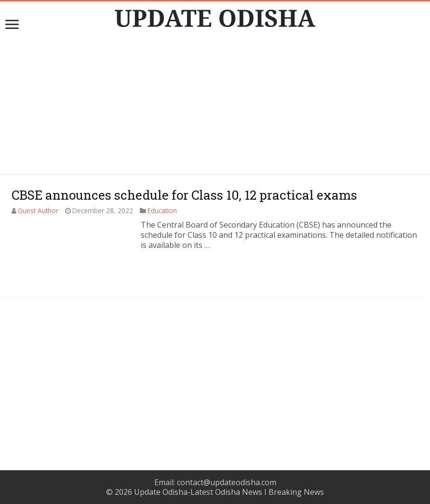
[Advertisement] (215, 107)
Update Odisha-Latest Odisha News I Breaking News (229, 492)
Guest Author (38, 211)
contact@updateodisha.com (227, 482)
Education (162, 211)
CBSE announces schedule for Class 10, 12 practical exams (184, 195)
